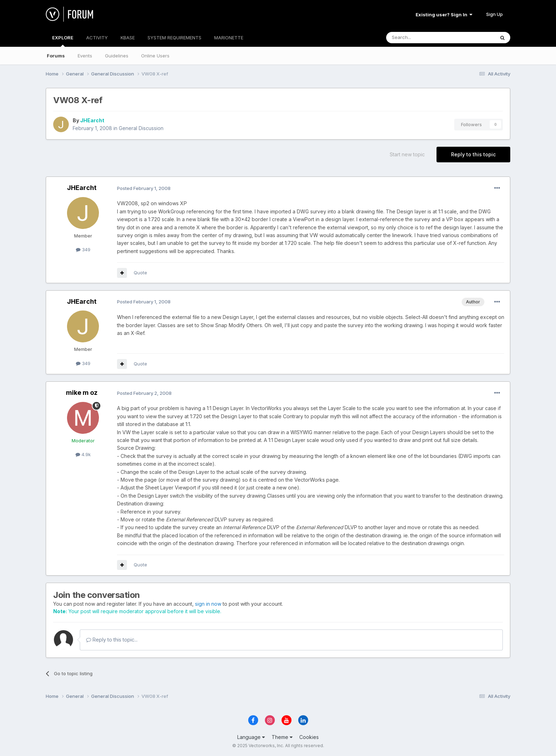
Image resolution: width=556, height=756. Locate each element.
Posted (144, 188)
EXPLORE (63, 41)
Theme (282, 737)
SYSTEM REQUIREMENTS (174, 38)
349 (83, 250)
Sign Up (494, 14)
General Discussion (141, 128)
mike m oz (82, 393)
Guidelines (117, 56)
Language (251, 737)
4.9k (83, 454)
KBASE (128, 38)
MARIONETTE (229, 38)
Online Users (155, 56)
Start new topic (407, 154)
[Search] (422, 38)
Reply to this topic (473, 154)
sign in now (208, 604)
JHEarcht (92, 120)
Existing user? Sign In (444, 15)
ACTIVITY (97, 38)
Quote (140, 273)
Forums (56, 56)
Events (85, 56)
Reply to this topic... (112, 640)
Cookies (309, 737)
